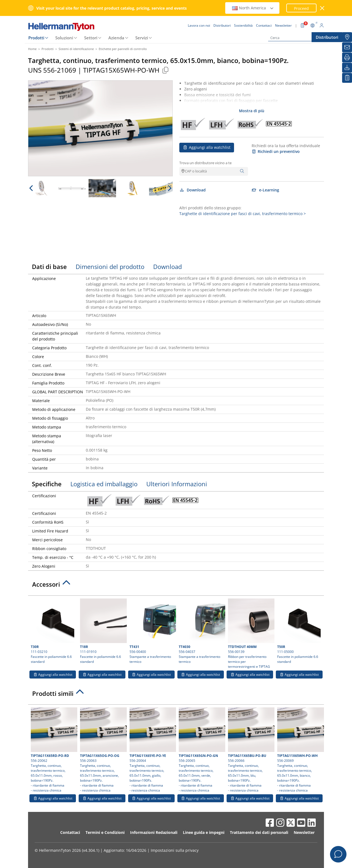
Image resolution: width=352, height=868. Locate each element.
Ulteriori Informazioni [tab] (177, 484)
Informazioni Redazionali (154, 832)
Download (193, 190)
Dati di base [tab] (49, 267)
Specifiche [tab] (47, 484)
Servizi (142, 38)
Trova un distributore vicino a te (205, 163)
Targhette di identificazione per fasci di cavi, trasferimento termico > (243, 214)
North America (253, 8)
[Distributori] (347, 37)
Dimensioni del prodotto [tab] (110, 267)
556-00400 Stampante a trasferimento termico (152, 631)
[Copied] (165, 70)
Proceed (301, 8)
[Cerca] (296, 38)
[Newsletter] (347, 47)
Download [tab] (167, 267)
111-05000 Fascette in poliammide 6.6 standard (299, 631)
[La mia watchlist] (347, 78)
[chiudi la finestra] (322, 8)
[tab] (176, 586)
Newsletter (304, 832)
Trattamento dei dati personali (259, 832)
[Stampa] (347, 57)
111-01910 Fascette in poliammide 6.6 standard (103, 631)
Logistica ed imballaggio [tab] (104, 484)
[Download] (347, 68)
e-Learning (265, 190)
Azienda (116, 38)
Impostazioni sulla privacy (175, 850)
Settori (91, 38)
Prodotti (36, 38)
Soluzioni (64, 38)
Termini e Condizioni (105, 832)
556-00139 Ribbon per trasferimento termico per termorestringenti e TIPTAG (251, 634)
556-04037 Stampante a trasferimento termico (201, 631)
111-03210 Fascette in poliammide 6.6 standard (53, 631)
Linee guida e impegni (204, 832)
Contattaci (70, 832)
